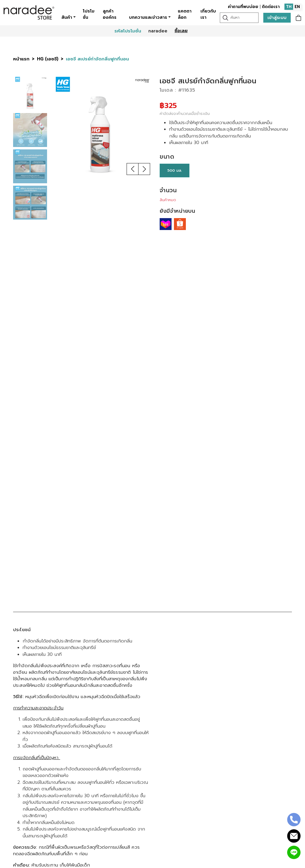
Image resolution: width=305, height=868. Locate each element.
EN (297, 7)
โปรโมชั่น (89, 14)
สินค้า (67, 17)
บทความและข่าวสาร (148, 17)
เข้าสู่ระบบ (277, 18)
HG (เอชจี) (48, 59)
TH (289, 7)
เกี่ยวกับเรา (208, 14)
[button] (133, 169)
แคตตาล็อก (185, 14)
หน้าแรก (21, 59)
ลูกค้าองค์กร (110, 14)
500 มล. (175, 170)
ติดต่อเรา (271, 7)
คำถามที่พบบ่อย (243, 7)
